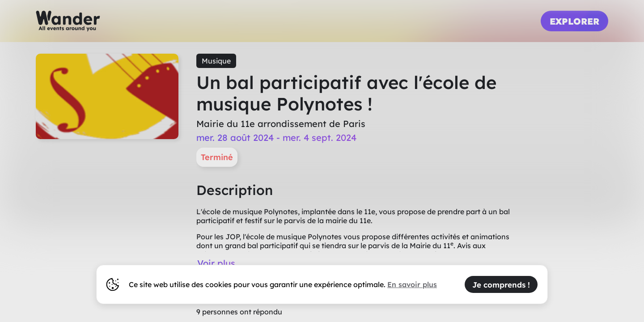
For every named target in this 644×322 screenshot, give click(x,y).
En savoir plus (412, 284)
